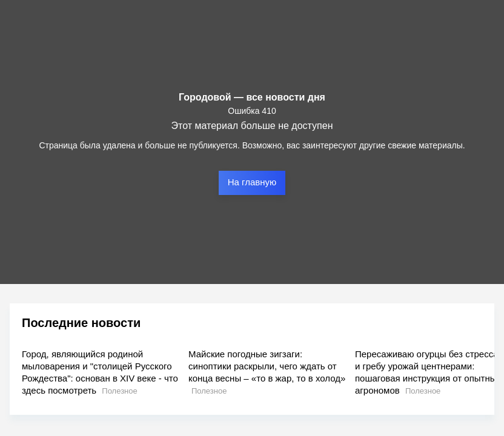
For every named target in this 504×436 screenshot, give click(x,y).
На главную (252, 182)
